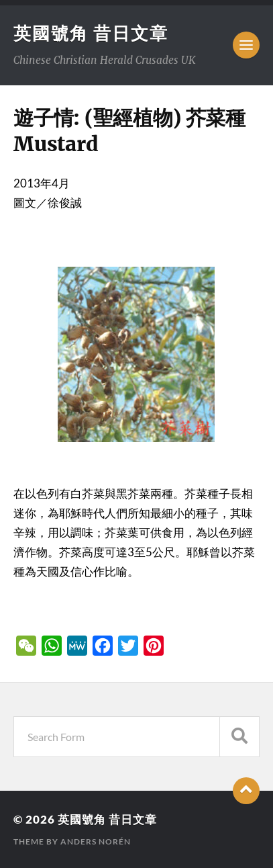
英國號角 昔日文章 (91, 33)
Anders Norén (96, 841)
